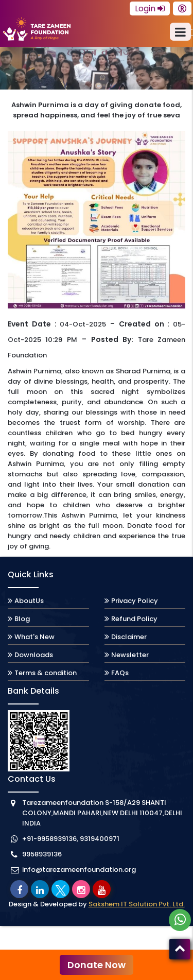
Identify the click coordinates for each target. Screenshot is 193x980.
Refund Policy (134, 619)
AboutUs (29, 601)
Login (150, 8)
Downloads (34, 655)
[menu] (180, 32)
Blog (22, 619)
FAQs (120, 673)
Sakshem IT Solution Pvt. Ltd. (137, 904)
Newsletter (130, 655)
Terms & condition (46, 673)
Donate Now (97, 965)
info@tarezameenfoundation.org (79, 870)
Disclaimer (129, 637)
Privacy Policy (135, 601)
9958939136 (42, 854)
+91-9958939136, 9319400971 (71, 839)
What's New (34, 637)
